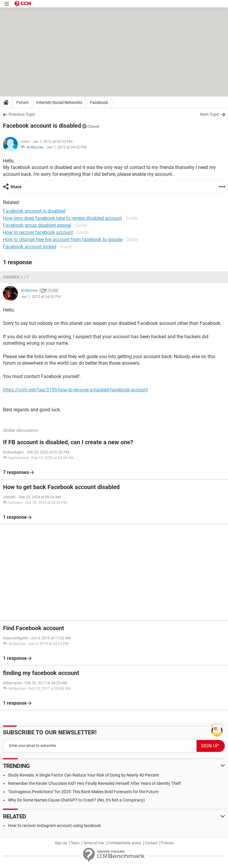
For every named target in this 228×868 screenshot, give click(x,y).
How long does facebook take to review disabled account (62, 218)
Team (75, 843)
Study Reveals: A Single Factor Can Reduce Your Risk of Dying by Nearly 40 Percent (84, 775)
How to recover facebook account (38, 232)
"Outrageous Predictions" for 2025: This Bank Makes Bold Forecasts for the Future (83, 792)
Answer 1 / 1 (16, 277)
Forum (22, 102)
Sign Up (61, 843)
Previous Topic (22, 114)
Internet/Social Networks (59, 102)
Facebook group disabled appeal (37, 225)
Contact (151, 843)
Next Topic (210, 114)
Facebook (99, 102)
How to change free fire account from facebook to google (63, 239)
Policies (167, 843)
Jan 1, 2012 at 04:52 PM (66, 147)
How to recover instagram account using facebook (54, 826)
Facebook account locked (30, 247)
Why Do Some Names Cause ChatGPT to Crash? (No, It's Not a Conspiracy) (76, 800)
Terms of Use (94, 843)
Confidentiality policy (124, 843)
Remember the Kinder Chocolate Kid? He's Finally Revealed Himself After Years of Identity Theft (95, 783)
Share (16, 187)
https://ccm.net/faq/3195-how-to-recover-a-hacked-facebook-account (75, 390)
